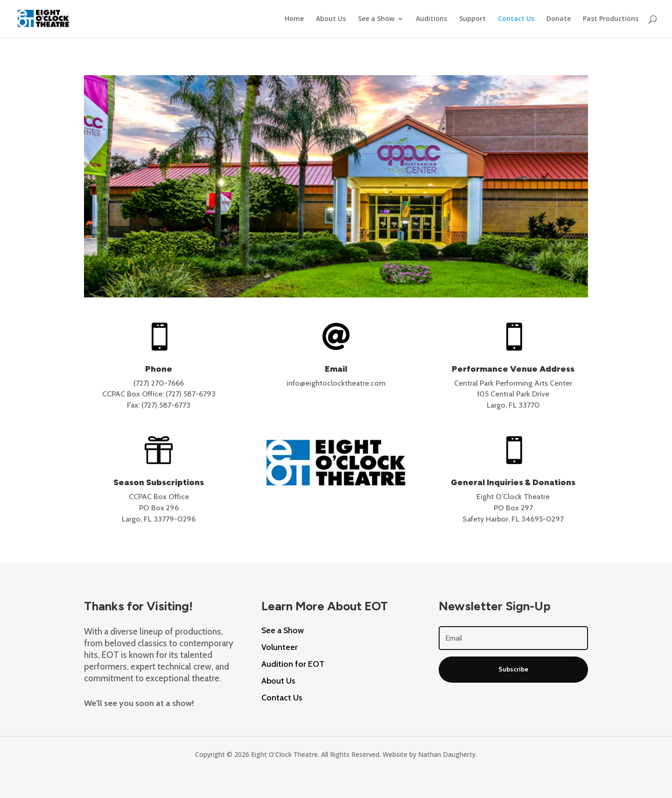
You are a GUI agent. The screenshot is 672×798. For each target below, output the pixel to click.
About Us (331, 19)
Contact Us (516, 19)
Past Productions (611, 19)
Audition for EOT (293, 664)
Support (472, 19)
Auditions (431, 19)
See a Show (376, 19)
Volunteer (280, 647)
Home (294, 19)
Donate (559, 19)
